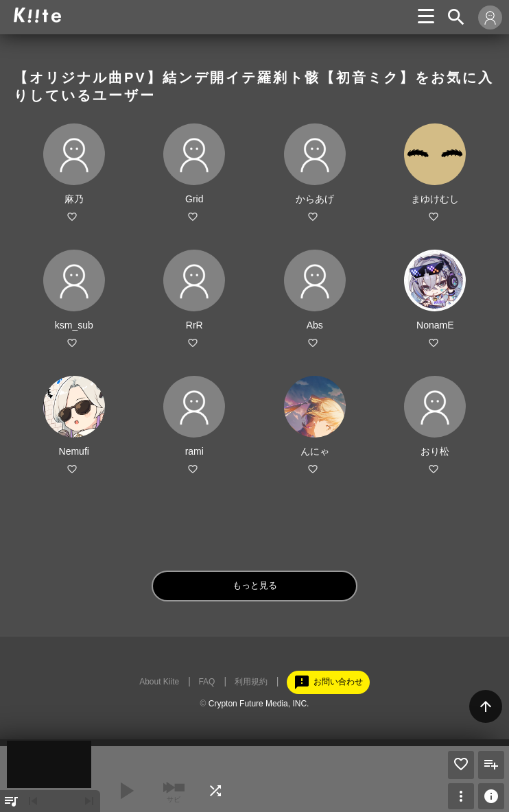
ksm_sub (74, 325)
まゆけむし (435, 199)
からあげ (315, 199)
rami (194, 451)
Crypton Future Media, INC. (259, 704)
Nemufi (74, 451)
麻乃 (74, 199)
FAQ (206, 682)
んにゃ (315, 451)
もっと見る (255, 585)
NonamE (435, 325)
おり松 (435, 451)
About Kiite (159, 682)
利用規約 (251, 682)
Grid (194, 199)
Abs (315, 325)
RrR (194, 325)
